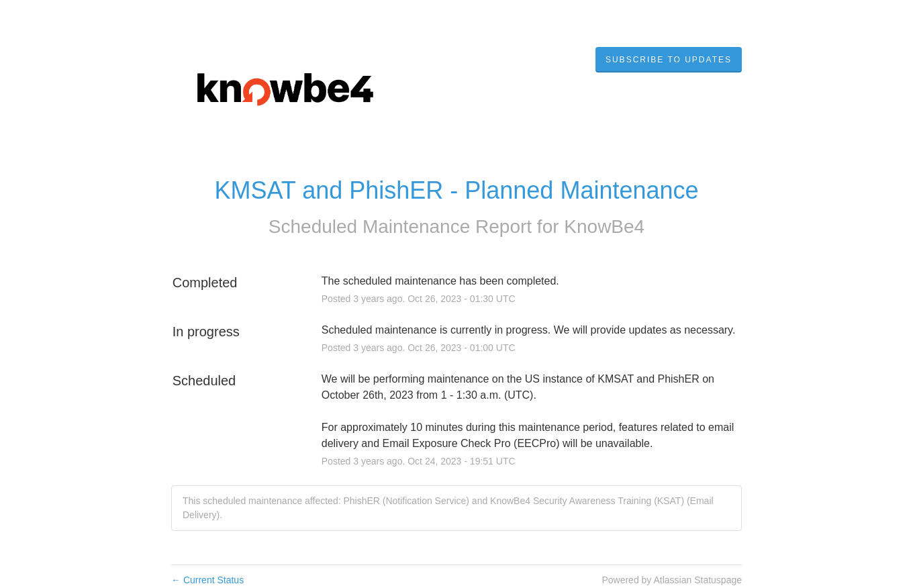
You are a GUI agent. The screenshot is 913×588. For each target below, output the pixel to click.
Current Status (207, 580)
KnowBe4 (604, 227)
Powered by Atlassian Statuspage (672, 580)
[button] (669, 60)
